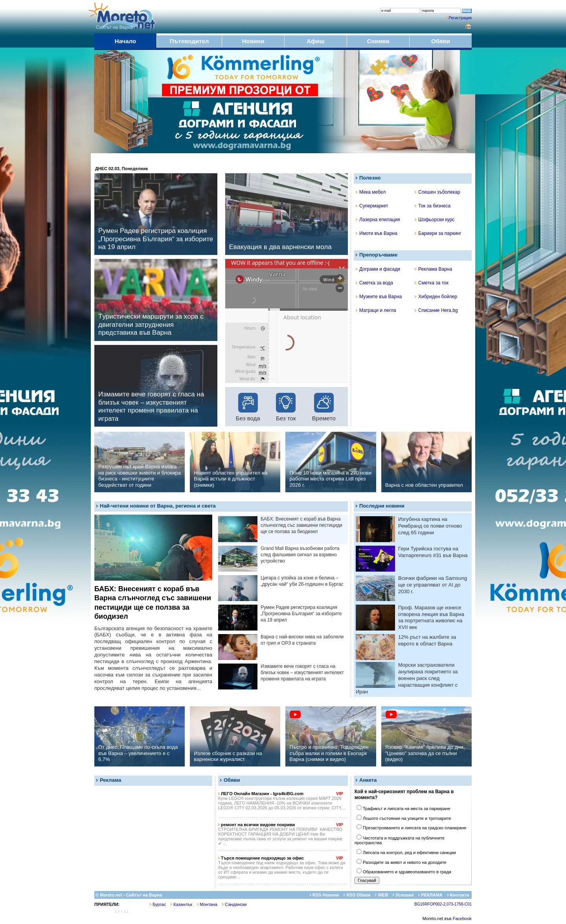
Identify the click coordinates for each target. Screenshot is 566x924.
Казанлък (181, 904)
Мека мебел (371, 192)
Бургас (158, 904)
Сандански (234, 904)
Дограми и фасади (378, 269)
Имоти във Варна (377, 233)
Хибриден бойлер (436, 297)
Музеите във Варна (379, 297)
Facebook (462, 918)
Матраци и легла (376, 310)
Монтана (207, 904)
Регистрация (460, 18)
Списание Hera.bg (436, 310)
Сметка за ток (432, 283)
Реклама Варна (433, 269)
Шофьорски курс (435, 220)
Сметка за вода (374, 283)
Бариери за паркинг (438, 233)
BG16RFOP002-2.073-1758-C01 (443, 904)
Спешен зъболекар (437, 192)
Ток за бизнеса (433, 206)
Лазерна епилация (378, 220)
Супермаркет (372, 206)
